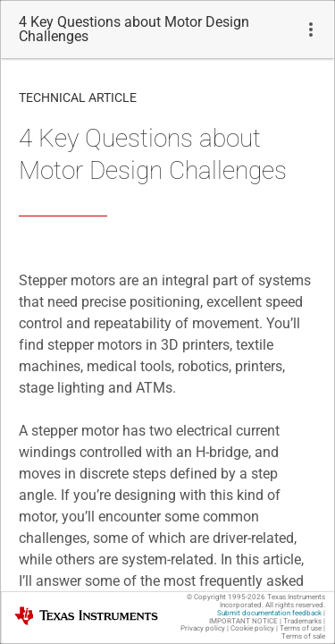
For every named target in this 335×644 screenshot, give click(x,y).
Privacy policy (203, 628)
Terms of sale (303, 636)
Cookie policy (252, 628)
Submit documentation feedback (269, 613)
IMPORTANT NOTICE (243, 621)
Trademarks (302, 621)
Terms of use (301, 628)
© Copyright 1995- (226, 597)
